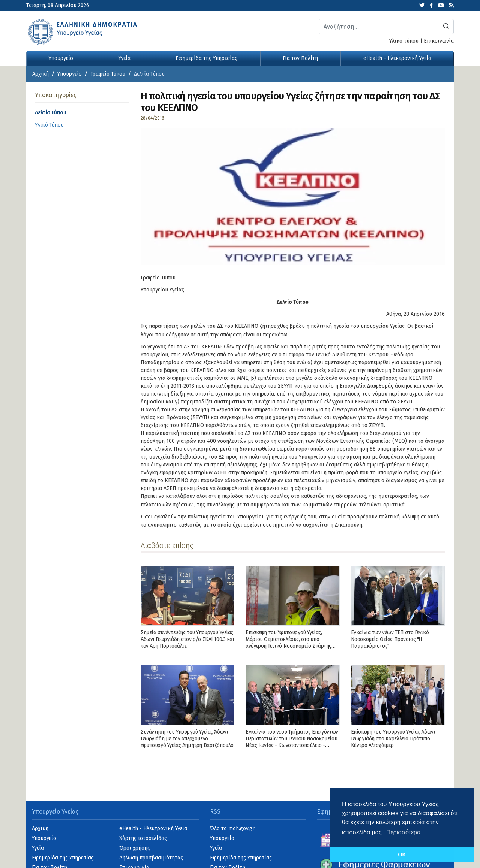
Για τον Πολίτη (300, 58)
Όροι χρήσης (135, 848)
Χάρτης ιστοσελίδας (143, 838)
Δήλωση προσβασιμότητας (151, 858)
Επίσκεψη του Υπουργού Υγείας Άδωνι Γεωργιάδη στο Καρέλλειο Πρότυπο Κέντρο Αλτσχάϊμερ (393, 739)
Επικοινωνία (439, 41)
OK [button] (402, 855)
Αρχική (40, 74)
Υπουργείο (61, 58)
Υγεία (124, 58)
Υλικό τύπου (404, 41)
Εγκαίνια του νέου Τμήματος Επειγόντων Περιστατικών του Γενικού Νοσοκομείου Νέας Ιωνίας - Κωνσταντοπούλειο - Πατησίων (292, 742)
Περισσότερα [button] (403, 832)
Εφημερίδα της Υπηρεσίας (206, 58)
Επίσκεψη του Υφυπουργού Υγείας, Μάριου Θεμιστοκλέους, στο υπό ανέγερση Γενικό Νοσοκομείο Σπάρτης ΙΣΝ (289, 643)
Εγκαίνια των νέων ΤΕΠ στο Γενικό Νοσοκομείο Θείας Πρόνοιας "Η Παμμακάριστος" (390, 639)
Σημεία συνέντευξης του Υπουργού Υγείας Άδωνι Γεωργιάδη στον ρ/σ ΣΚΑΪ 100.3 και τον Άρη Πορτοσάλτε (187, 639)
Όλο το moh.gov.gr (232, 828)
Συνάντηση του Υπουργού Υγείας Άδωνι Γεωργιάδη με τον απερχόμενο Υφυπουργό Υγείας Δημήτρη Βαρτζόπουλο (187, 739)
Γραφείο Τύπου (108, 74)
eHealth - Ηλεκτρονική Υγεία (397, 58)
